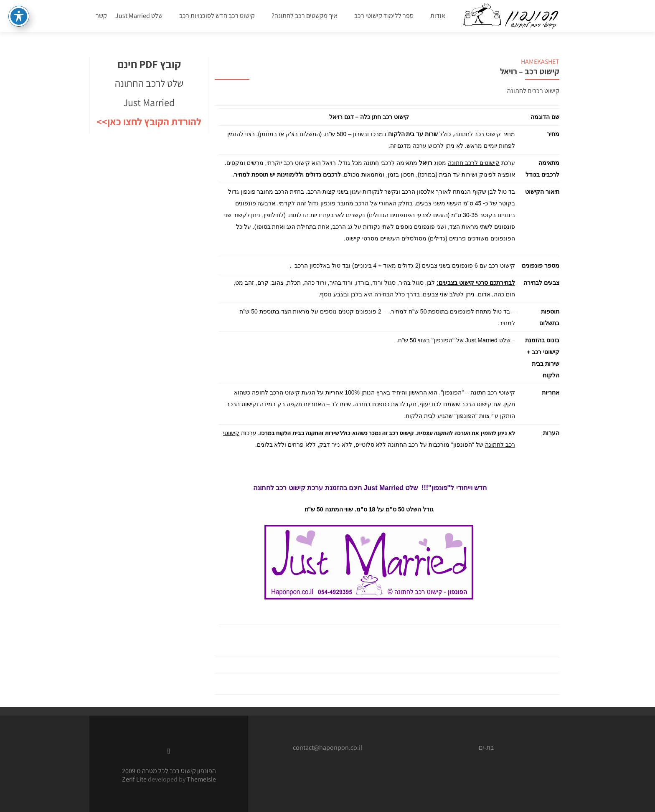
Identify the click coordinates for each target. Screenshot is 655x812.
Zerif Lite (135, 779)
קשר (101, 16)
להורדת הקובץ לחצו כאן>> (149, 121)
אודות (438, 16)
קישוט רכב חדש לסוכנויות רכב (217, 16)
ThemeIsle (201, 779)
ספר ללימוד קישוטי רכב (384, 16)
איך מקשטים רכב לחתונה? (305, 16)
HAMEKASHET (540, 62)
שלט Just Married (139, 16)
